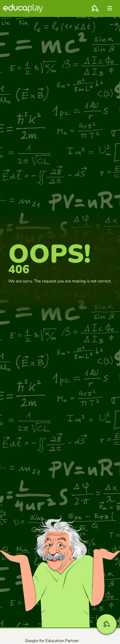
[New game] (107, 624)
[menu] (110, 8)
